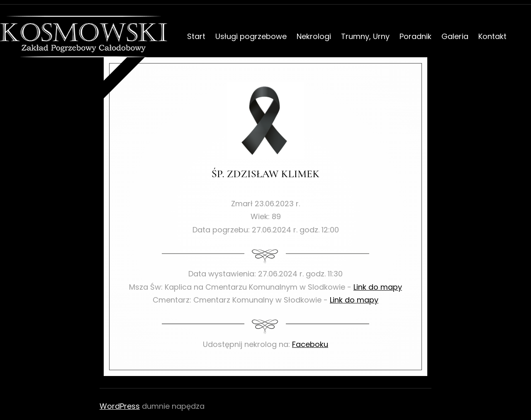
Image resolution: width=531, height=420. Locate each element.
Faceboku (310, 344)
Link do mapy (378, 287)
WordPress (120, 406)
